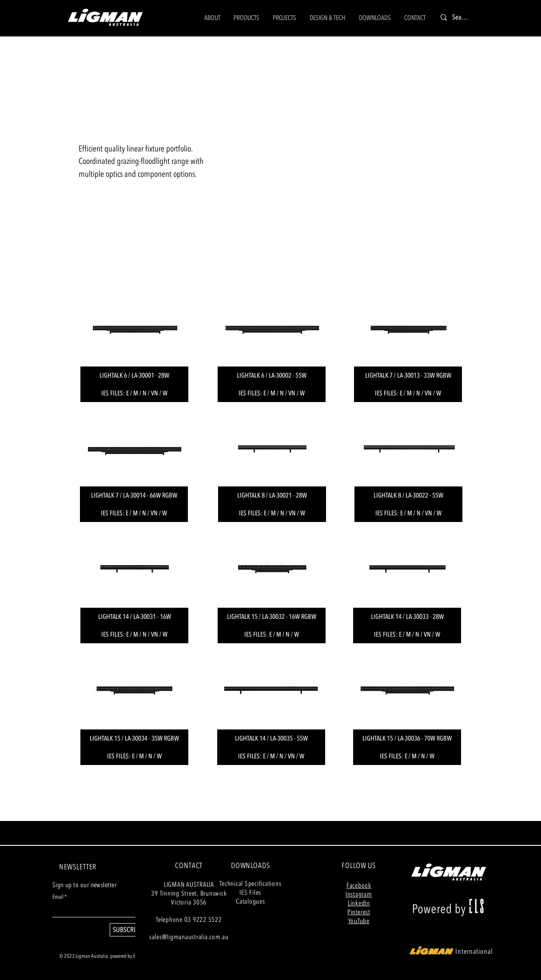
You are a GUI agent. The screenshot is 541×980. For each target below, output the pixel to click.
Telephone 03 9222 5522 (189, 920)
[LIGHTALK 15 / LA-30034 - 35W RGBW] (134, 738)
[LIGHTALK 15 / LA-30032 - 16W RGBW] (272, 617)
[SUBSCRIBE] (127, 930)
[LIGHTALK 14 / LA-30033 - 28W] (407, 617)
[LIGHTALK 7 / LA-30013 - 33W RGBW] (408, 375)
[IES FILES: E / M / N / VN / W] (134, 393)
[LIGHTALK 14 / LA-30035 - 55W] (271, 738)
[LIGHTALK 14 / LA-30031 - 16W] (134, 617)
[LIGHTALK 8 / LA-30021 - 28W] (272, 495)
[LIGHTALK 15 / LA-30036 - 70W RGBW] (407, 738)
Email (58, 897)
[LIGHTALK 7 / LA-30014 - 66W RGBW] (134, 495)
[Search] (461, 18)
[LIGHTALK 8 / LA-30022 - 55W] (408, 495)
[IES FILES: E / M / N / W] (134, 756)
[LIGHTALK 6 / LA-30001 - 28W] (134, 375)
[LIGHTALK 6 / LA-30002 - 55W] (272, 375)
